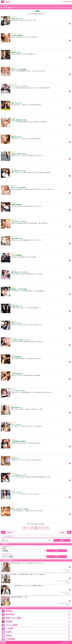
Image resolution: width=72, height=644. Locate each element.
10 (32, 528)
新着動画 (9, 611)
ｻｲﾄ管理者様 (10, 639)
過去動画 (9, 621)
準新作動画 (10, 614)
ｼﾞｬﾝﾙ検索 (9, 628)
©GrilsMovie (66, 643)
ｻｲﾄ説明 (8, 632)
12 (40, 528)
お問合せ (9, 636)
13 (44, 528)
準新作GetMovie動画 (13, 618)
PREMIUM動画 (11, 625)
